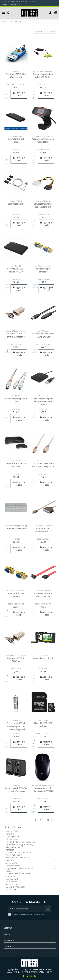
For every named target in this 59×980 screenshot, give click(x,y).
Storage (9, 871)
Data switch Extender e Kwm (18, 874)
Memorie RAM (12, 831)
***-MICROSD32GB (43, 734)
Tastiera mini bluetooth (16, 529)
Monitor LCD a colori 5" (43, 658)
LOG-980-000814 (16, 799)
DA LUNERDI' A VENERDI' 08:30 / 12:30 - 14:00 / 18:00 (19, 2)
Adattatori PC (11, 863)
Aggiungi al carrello (19, 94)
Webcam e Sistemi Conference (19, 858)
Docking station (12, 837)
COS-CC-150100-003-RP (43, 604)
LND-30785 (43, 474)
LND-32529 (16, 474)
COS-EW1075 (16, 734)
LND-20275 (16, 214)
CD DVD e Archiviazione (16, 887)
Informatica (12, 827)
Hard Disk (10, 834)
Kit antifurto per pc (16, 204)
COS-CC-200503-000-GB (43, 279)
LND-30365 (16, 409)
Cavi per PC (11, 860)
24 (52, 32)
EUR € (5, 4)
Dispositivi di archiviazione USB (19, 868)
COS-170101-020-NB (43, 344)
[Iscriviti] (48, 909)
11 (48, 820)
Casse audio (11, 890)
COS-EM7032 (16, 279)
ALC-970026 (43, 669)
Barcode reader (13, 884)
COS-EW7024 (16, 150)
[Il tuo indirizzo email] (27, 909)
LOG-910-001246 (43, 799)
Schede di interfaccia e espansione (21, 842)
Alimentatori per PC (14, 847)
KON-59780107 (43, 85)
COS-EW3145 (16, 539)
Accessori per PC (13, 866)
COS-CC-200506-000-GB (16, 604)
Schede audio (12, 839)
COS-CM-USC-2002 (43, 539)
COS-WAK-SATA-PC (43, 214)
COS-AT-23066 (16, 344)
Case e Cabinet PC (14, 855)
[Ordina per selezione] (41, 32)
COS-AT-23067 (16, 669)
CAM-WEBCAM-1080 (43, 150)
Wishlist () (15, 4)
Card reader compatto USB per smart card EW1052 (43, 402)
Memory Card (12, 879)
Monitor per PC (12, 876)
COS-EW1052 (43, 409)
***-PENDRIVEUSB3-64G (16, 85)
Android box (11, 882)
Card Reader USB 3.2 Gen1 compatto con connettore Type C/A (16, 726)
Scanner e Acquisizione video (18, 853)
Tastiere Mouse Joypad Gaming (19, 845)
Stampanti (10, 850)
